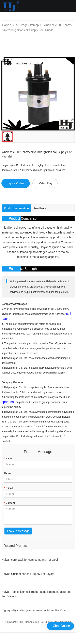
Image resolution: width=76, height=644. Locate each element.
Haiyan (7, 25)
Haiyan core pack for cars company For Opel (30, 561)
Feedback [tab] (40, 208)
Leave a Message (18, 531)
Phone (7, 473)
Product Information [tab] (16, 208)
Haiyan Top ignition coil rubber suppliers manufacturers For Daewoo (36, 596)
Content (9, 503)
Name (8, 458)
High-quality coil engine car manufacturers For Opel (34, 612)
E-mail (8, 488)
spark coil (9, 402)
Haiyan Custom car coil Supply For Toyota (28, 576)
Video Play (45, 183)
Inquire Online (16, 183)
